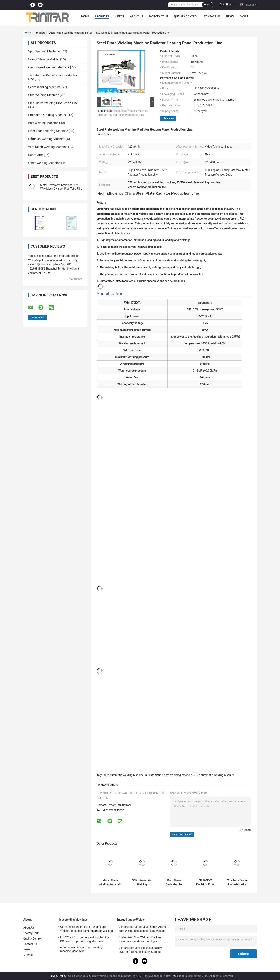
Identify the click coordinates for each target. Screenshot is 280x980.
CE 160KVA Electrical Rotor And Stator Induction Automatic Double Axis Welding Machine (205, 882)
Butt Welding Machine (43, 123)
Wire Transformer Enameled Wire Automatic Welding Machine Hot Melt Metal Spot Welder (237, 882)
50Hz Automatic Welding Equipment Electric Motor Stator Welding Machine (142, 882)
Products (102, 16)
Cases (244, 16)
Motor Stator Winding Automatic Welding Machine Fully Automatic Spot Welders (110, 882)
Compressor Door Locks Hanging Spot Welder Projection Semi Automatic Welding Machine (87, 929)
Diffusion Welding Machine (47, 139)
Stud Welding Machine (44, 95)
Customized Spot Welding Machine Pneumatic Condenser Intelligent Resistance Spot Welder (140, 940)
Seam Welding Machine (44, 87)
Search (207, 5)
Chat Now (226, 4)
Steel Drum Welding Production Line (53, 103)
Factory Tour (158, 16)
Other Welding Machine (44, 163)
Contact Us (212, 16)
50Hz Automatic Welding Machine (214, 775)
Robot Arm (36, 155)
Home (85, 16)
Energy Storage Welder (44, 59)
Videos (119, 16)
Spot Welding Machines (44, 51)
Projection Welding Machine (47, 115)
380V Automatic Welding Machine (123, 775)
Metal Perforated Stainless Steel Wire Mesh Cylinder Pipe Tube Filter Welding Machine (62, 189)
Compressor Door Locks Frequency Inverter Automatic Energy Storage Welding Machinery (140, 950)
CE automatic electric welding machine (168, 775)
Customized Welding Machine (66, 33)
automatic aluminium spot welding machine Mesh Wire (81, 949)
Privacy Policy (58, 976)
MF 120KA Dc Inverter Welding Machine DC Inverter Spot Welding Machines (85, 939)
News (230, 16)
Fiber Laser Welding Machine (48, 131)
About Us (136, 16)
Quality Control (186, 16)
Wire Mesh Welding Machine (48, 147)
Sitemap (28, 955)
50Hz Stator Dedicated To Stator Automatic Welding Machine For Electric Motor (174, 882)
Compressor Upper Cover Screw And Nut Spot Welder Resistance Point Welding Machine (143, 929)
